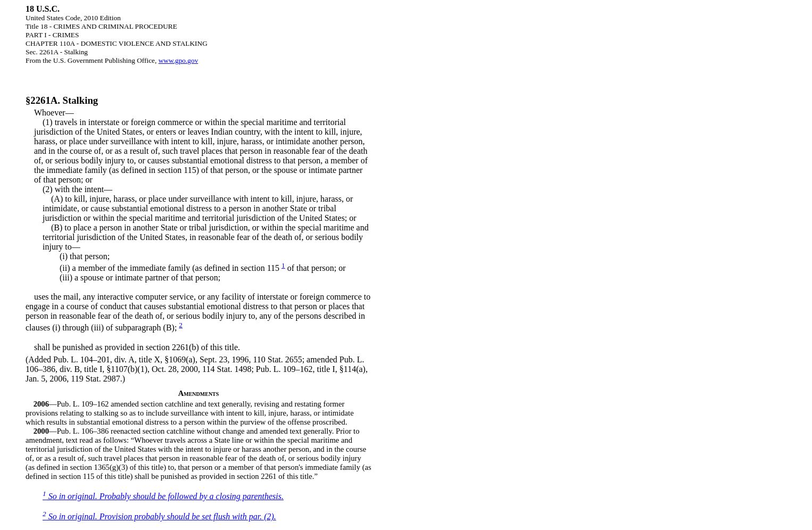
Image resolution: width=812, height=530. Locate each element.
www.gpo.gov (179, 60)
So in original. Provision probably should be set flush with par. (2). (159, 516)
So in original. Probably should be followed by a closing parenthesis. (163, 496)
